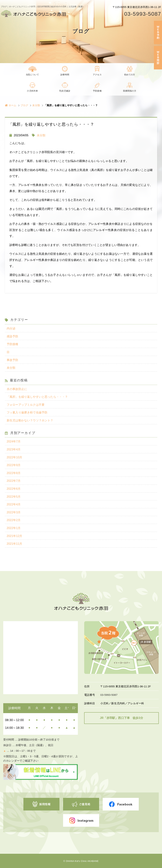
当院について (32, 75)
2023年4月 (14, 449)
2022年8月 (14, 473)
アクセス (97, 75)
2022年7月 (14, 481)
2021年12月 (15, 536)
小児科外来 (32, 91)
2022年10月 (15, 457)
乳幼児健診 (65, 91)
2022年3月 (14, 512)
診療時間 (65, 75)
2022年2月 (14, 520)
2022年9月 (14, 465)
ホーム (11, 105)
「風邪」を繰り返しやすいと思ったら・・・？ (37, 397)
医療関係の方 (130, 91)
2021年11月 (15, 544)
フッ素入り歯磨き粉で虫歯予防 (27, 412)
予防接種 (97, 91)
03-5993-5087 (143, 14)
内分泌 (11, 328)
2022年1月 (14, 528)
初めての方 (130, 75)
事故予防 (13, 360)
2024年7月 (14, 441)
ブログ (24, 105)
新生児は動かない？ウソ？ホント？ (30, 420)
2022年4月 (14, 504)
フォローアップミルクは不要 (26, 405)
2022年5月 (14, 497)
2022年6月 (14, 489)
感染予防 (13, 336)
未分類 (36, 105)
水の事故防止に (17, 389)
